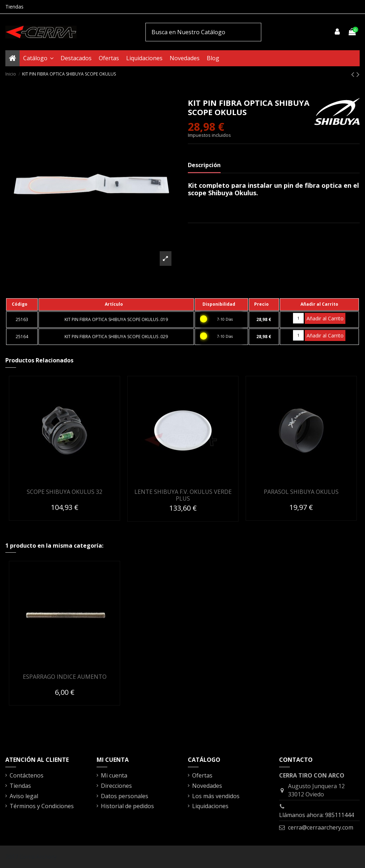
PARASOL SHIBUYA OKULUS (301, 492)
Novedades (207, 786)
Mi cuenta (114, 775)
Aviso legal (24, 796)
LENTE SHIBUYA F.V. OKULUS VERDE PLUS (183, 495)
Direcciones (116, 786)
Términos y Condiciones (42, 806)
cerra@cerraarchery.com (321, 827)
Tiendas (14, 7)
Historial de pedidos (127, 806)
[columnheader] (22, 304)
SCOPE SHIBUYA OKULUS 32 (65, 492)
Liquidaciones (210, 806)
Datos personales (125, 796)
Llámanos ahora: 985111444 (317, 815)
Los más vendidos (216, 796)
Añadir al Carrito (325, 318)
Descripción (204, 165)
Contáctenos (27, 775)
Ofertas (202, 775)
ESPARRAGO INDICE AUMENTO (65, 677)
